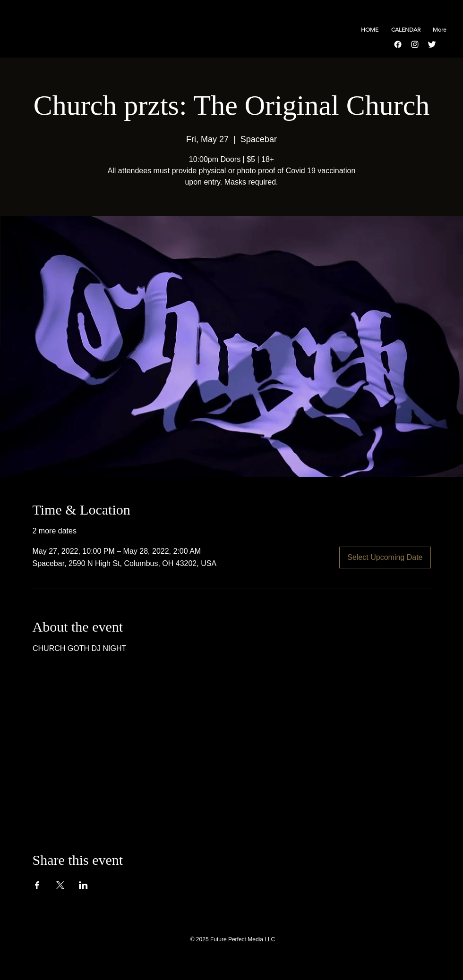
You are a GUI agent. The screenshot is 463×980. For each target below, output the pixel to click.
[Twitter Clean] (432, 44)
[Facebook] (398, 44)
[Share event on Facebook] (37, 885)
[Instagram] (415, 44)
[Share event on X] (60, 885)
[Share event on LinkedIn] (83, 885)
